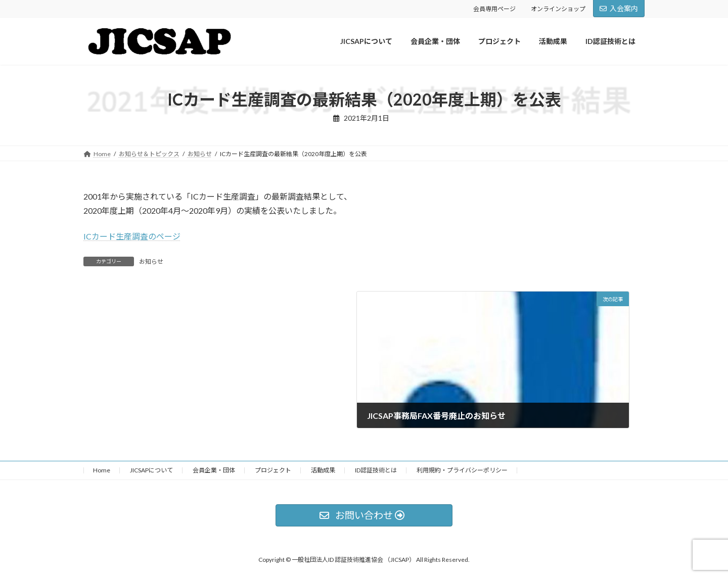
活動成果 (323, 470)
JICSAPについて (151, 470)
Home (102, 470)
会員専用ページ (494, 9)
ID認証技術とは (376, 470)
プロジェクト (273, 470)
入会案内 (619, 8)
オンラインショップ (558, 9)
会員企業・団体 (214, 470)
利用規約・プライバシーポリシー (462, 470)
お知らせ (151, 261)
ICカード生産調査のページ (132, 236)
